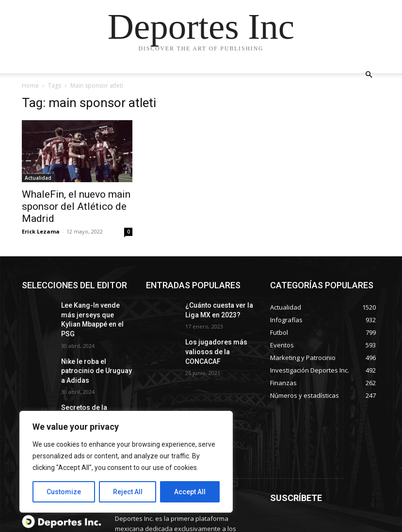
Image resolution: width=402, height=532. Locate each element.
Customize (64, 492)
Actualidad (38, 178)
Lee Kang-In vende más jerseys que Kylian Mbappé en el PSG (93, 313)
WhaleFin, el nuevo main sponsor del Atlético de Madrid (76, 206)
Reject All (128, 492)
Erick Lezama (41, 231)
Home (30, 86)
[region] (126, 462)
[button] (369, 75)
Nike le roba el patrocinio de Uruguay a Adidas (94, 352)
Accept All (190, 492)
